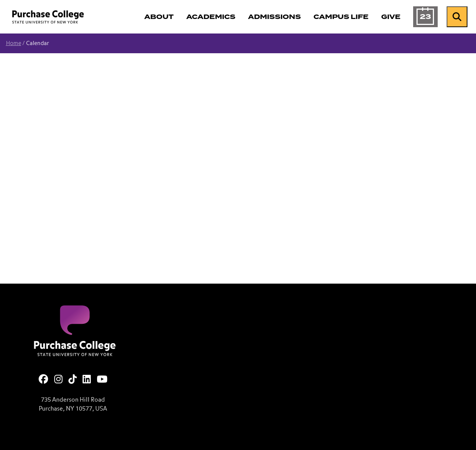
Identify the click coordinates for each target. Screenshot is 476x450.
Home (14, 43)
